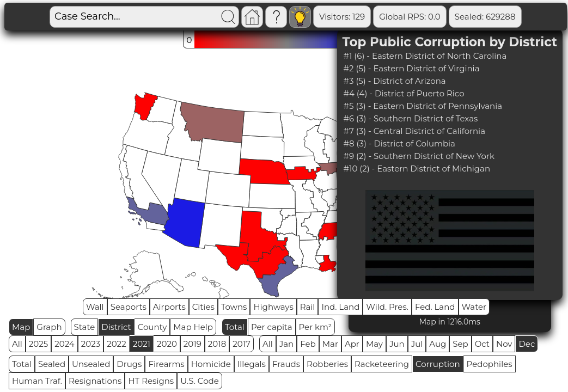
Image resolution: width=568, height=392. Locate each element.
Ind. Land (340, 307)
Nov (504, 344)
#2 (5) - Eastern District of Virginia (412, 68)
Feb (308, 344)
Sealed (52, 364)
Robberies (327, 364)
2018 (217, 344)
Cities (203, 307)
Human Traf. (37, 381)
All (17, 344)
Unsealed (91, 364)
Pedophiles (490, 364)
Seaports (129, 307)
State (85, 327)
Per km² (316, 327)
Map (21, 327)
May (374, 344)
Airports (169, 307)
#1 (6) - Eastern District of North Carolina (425, 56)
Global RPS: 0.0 (370, 17)
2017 (242, 344)
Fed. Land (435, 307)
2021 (142, 344)
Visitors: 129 (302, 17)
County (152, 327)
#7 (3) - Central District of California (414, 131)
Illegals (252, 364)
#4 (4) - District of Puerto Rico (404, 93)
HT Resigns (151, 381)
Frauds (286, 364)
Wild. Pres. (387, 307)
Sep (460, 344)
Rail (308, 307)
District (116, 327)
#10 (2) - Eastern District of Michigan (417, 169)
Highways (273, 307)
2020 (167, 344)
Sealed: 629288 (445, 17)
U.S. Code (200, 381)
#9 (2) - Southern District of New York (419, 156)
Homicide (211, 364)
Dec (527, 344)
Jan (287, 344)
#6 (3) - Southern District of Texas (411, 118)
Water (474, 307)
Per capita (272, 327)
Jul (417, 344)
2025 (38, 344)
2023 (91, 344)
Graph (49, 327)
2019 (193, 344)
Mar (330, 344)
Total (235, 327)
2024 (65, 344)
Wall (95, 307)
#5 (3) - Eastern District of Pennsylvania (423, 106)
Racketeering (382, 364)
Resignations (95, 381)
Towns (234, 307)
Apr (352, 344)
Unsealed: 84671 (522, 17)
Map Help (193, 327)
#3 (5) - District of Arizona (395, 81)
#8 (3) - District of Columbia (399, 143)
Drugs (129, 364)
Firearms (166, 364)
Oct (482, 344)
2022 (116, 344)
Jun (397, 344)
